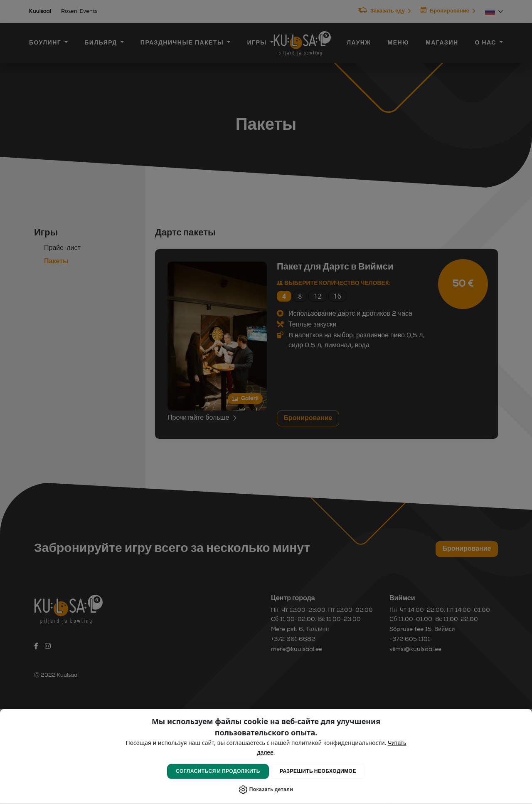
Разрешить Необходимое (318, 772)
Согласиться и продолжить (218, 772)
